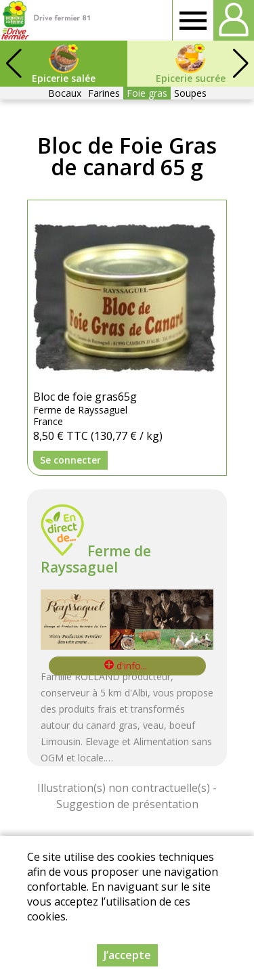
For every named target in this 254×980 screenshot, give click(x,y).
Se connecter (70, 460)
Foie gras (147, 93)
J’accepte (127, 955)
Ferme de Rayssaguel (96, 559)
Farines (104, 93)
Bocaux (65, 93)
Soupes (190, 93)
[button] (240, 64)
